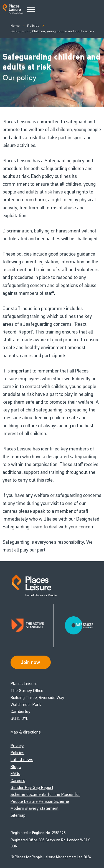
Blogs (16, 767)
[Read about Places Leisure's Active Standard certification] (32, 626)
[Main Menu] (31, 10)
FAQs (15, 773)
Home (15, 26)
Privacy (17, 746)
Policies (33, 26)
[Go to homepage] (13, 10)
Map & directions (26, 732)
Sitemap (18, 815)
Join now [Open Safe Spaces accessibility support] (31, 662)
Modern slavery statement (35, 808)
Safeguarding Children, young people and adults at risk (52, 31)
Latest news (22, 760)
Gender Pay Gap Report (32, 787)
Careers (18, 780)
